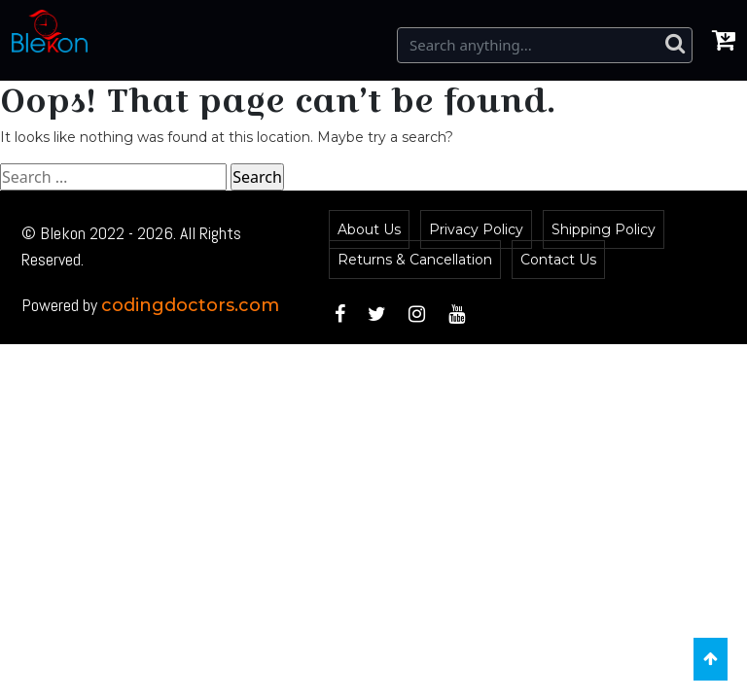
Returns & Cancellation (415, 260)
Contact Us (558, 260)
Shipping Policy (604, 229)
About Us (369, 229)
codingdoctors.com (190, 305)
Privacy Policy (476, 229)
